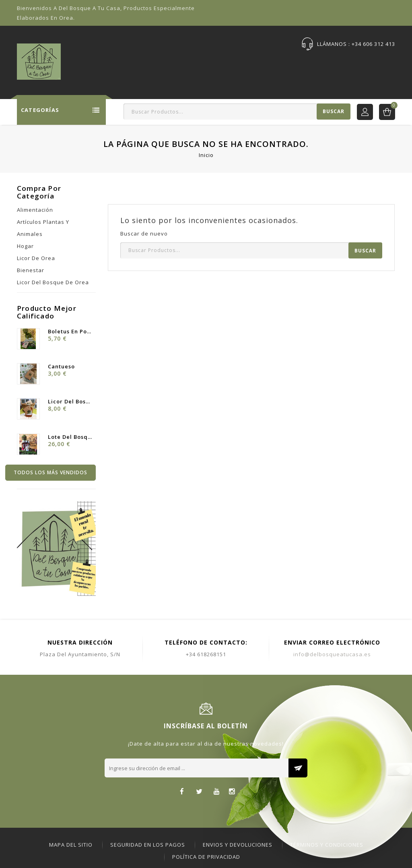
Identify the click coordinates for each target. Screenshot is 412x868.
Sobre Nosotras (244, 63)
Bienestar (31, 270)
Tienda (130, 63)
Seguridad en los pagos (148, 845)
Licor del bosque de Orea (53, 282)
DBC (390, 63)
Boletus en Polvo (70, 331)
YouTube (217, 792)
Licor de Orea (36, 258)
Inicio (100, 63)
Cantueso (61, 366)
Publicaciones (301, 63)
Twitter (199, 792)
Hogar (25, 246)
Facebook (182, 792)
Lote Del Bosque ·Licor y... (70, 437)
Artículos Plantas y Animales (43, 228)
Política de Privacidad (206, 857)
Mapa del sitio (71, 845)
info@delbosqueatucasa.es (332, 654)
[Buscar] (237, 112)
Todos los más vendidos (50, 472)
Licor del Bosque (70, 401)
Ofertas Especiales (180, 63)
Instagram (232, 792)
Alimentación (35, 210)
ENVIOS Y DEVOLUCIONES (238, 845)
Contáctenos (353, 63)
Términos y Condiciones (327, 845)
